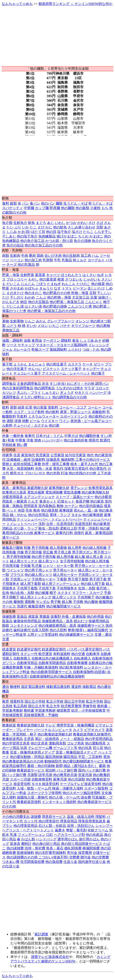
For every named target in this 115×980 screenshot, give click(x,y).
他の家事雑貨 (93, 515)
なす (57, 288)
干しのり (17, 297)
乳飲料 (22, 416)
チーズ (12, 265)
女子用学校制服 (72, 561)
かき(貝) (24, 232)
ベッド (12, 510)
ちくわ (83, 236)
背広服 (48, 552)
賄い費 (22, 445)
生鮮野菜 (27, 275)
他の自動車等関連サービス (51, 672)
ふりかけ (75, 350)
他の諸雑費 (15, 848)
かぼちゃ (32, 288)
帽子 (53, 593)
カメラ (78, 730)
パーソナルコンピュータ (53, 730)
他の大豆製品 (38, 302)
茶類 (13, 407)
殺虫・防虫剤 (49, 528)
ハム (95, 256)
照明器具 (31, 506)
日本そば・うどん (50, 436)
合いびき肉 (53, 256)
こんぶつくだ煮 (80, 306)
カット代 (31, 821)
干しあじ (9, 236)
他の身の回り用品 (46, 844)
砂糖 (106, 341)
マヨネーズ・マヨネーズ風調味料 (62, 345)
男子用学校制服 (19, 557)
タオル (76, 515)
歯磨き (60, 830)
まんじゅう (37, 364)
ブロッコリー (17, 279)
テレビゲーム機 (40, 748)
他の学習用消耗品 (99, 739)
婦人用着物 (58, 548)
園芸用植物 (54, 757)
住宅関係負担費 (32, 862)
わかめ (30, 297)
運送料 (76, 687)
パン (25, 203)
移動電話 (89, 687)
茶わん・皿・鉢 (86, 510)
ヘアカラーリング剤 (69, 835)
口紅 (50, 835)
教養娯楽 (9, 725)
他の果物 (103, 326)
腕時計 (26, 844)
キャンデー (91, 369)
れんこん (69, 284)
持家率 (7, 455)
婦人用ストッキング (36, 597)
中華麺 (29, 208)
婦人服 (80, 557)
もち (105, 208)
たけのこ (83, 284)
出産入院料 (40, 630)
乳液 (13, 835)
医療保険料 (25, 853)
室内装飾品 (47, 506)
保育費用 (85, 853)
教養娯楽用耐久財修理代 (92, 734)
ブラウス (17, 575)
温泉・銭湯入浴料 (81, 817)
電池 (107, 757)
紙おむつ (81, 621)
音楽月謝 (85, 775)
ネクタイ (64, 593)
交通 (6, 639)
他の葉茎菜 (48, 279)
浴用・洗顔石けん (81, 826)
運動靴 (30, 602)
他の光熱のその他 (82, 473)
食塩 (76, 341)
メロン (43, 326)
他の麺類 (68, 208)
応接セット (66, 501)
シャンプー (104, 826)
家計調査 (41, 934)
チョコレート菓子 (27, 373)
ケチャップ (26, 345)
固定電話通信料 (33, 687)
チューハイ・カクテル (31, 425)
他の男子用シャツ (38, 570)
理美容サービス (54, 817)
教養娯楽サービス (31, 770)
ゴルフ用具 (76, 743)
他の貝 (51, 232)
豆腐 (94, 297)
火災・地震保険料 (20, 469)
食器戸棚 (82, 501)
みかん (41, 321)
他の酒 (54, 425)
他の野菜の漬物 (55, 306)
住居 (17, 455)
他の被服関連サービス (63, 606)
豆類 (93, 293)
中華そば (71, 436)
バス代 (72, 649)
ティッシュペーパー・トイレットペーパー (50, 519)
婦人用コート (49, 561)
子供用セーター (44, 579)
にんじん (28, 284)
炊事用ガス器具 (14, 492)
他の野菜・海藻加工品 (67, 302)
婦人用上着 (95, 557)
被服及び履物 (13, 548)
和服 (27, 548)
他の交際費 (100, 857)
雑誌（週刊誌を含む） (81, 766)
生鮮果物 (17, 321)
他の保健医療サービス (76, 635)
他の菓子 (98, 373)
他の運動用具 (95, 743)
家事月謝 (60, 779)
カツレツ (9, 393)
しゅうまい (50, 393)
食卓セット (48, 501)
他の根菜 (98, 284)
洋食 (30, 440)
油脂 (27, 341)
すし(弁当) (58, 384)
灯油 (64, 473)
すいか (32, 326)
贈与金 (86, 857)
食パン (35, 203)
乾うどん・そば (101, 203)
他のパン (48, 203)
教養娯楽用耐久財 (31, 725)
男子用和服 (40, 548)
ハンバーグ (98, 393)
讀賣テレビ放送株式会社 (50, 957)
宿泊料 (50, 770)
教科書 (29, 710)
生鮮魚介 (20, 223)
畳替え (7, 464)
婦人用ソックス (64, 597)
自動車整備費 (77, 663)
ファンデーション (32, 835)
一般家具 (20, 501)
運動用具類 (57, 743)
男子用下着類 (78, 579)
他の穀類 (82, 208)
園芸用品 (70, 757)
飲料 (6, 407)
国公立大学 (37, 706)
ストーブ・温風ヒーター (75, 497)
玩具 (24, 748)
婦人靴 (67, 602)
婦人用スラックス (24, 561)
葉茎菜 (40, 275)
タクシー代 (29, 654)
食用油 (37, 341)
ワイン (64, 421)
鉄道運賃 (9, 649)
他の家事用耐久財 (95, 492)
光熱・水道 (44, 469)
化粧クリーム (98, 830)
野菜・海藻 (11, 275)
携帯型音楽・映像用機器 (76, 725)
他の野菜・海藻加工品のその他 (51, 311)
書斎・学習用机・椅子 (19, 734)
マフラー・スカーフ (88, 593)
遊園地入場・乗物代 (32, 797)
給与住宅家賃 (76, 455)
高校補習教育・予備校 (41, 715)
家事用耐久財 (59, 488)
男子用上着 (63, 552)
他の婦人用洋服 (97, 561)
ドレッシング (99, 345)
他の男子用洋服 (44, 557)
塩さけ (77, 232)
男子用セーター (65, 570)
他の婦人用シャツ (38, 575)
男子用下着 (98, 579)
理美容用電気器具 (92, 821)
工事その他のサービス (93, 460)
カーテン (71, 506)
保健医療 (9, 617)
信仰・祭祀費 (35, 848)
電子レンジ (79, 488)
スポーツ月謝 (20, 779)
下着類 (62, 579)
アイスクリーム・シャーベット (66, 373)
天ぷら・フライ (29, 393)
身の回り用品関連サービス (82, 844)
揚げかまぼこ (67, 236)
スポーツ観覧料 (96, 788)
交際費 (74, 857)
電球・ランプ (60, 515)
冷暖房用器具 (13, 497)
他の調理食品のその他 (69, 397)
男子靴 (56, 602)
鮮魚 (32, 223)
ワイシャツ (15, 570)
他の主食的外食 (76, 440)
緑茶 (21, 407)
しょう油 (87, 341)
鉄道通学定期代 (29, 649)
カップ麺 (42, 208)
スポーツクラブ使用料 (44, 793)
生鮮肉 (15, 256)
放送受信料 (22, 784)
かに (49, 227)
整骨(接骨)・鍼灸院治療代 (88, 630)
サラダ (89, 388)
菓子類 (7, 364)
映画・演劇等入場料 (68, 788)
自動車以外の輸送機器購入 (52, 658)
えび (41, 227)
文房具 (29, 739)
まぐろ (41, 223)
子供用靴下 (86, 597)
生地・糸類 (87, 588)
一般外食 (17, 436)
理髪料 (101, 817)
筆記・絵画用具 (47, 739)
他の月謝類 (76, 779)
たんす (33, 501)
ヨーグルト (96, 260)
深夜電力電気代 (76, 469)
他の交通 (78, 654)
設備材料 (38, 460)
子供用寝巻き (67, 588)
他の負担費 (54, 862)
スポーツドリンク (74, 416)
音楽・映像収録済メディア (76, 752)
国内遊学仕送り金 (92, 862)
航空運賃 (45, 654)
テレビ (50, 725)
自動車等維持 (102, 658)
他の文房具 (39, 743)
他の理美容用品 (25, 826)
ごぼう (41, 284)
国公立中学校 (75, 701)
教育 (6, 701)
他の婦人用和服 (95, 548)
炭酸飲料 (99, 412)
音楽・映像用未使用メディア (32, 752)
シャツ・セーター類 (58, 566)
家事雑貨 (66, 510)
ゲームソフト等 (65, 748)
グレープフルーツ (61, 321)
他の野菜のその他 (57, 293)
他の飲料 (52, 412)
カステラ (75, 364)
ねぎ (101, 275)
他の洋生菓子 (17, 369)
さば (100, 223)
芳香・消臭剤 (88, 528)
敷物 (60, 506)
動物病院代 (53, 761)
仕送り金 (70, 862)
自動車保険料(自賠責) (90, 672)
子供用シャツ (20, 579)
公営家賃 (57, 455)
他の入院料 (58, 630)
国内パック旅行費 (92, 770)
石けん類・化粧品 (52, 826)
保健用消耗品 (99, 621)
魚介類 (7, 223)
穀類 (13, 203)
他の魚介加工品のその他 (44, 245)
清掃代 (79, 533)
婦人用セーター (65, 575)
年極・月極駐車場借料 (41, 667)
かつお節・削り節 (59, 241)
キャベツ (53, 275)
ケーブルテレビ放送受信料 (81, 784)
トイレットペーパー (22, 524)
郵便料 (15, 687)
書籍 (102, 766)
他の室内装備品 (91, 506)
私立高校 (20, 706)
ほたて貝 (38, 232)
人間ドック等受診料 (43, 635)
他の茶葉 (40, 407)
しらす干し (103, 232)
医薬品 (22, 617)
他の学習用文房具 (16, 743)
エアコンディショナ (39, 497)
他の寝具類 (50, 510)
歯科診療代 (22, 630)
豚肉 (32, 256)
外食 (6, 436)
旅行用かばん (89, 839)
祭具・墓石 (55, 848)
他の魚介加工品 (32, 241)
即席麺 (55, 208)
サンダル (43, 602)
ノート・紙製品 (72, 739)
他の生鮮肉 (71, 256)
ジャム (7, 350)
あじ (50, 223)
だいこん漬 (15, 306)
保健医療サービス (91, 626)
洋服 (20, 552)
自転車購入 (82, 658)
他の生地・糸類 (22, 593)
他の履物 (91, 602)
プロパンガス (35, 473)
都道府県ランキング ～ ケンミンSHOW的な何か (75, 4)
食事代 (30, 436)
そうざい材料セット (36, 397)
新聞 (59, 766)
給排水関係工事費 (27, 464)
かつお (71, 223)
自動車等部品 (27, 663)
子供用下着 (47, 588)
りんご (30, 321)
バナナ (65, 326)
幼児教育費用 (71, 706)
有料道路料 (62, 654)
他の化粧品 (95, 835)
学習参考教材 (45, 710)
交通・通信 (103, 635)
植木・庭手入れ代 (84, 464)
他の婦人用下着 (93, 584)
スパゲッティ (13, 208)
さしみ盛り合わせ (82, 227)
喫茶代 (94, 440)
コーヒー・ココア (73, 407)
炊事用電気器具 (101, 488)
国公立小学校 (35, 701)
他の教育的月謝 (65, 775)
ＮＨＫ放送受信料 (45, 784)
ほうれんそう (71, 275)
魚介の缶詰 (15, 245)
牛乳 (57, 260)
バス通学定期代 (90, 649)
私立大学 (53, 706)
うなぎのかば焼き (69, 388)
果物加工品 (11, 330)
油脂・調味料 (13, 341)
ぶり (18, 227)
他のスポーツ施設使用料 (82, 793)
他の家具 (97, 501)
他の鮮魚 (60, 227)
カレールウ (22, 350)
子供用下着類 (27, 588)
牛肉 (25, 256)
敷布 (37, 510)
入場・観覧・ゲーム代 (34, 788)
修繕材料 (68, 460)
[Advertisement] (57, 36)
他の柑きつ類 (101, 321)
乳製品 (67, 260)
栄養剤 (56, 617)
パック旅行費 (67, 770)
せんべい (35, 369)
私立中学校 (95, 701)
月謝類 (32, 775)
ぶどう (12, 326)
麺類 (59, 203)
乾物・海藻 (80, 293)
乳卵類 (48, 260)
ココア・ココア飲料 (29, 412)
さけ (92, 223)
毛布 (29, 510)
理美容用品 (69, 821)
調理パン (102, 384)
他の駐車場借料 (71, 667)
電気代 (58, 469)
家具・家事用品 (14, 488)
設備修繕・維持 (19, 460)
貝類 (100, 227)
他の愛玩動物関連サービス (83, 761)
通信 (6, 687)
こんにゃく (94, 302)
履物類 (19, 602)
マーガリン (51, 341)
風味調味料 (58, 350)
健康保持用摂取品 (27, 621)
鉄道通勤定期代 (54, 649)
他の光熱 (53, 473)
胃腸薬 (44, 617)
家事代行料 (64, 533)
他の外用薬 (95, 617)
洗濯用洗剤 (83, 524)
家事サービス (44, 533)
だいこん (13, 284)
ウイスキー (50, 421)
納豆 (24, 302)
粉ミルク (80, 260)
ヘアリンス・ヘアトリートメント (28, 830)
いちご (54, 326)
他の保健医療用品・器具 (57, 626)
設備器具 (53, 460)
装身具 (15, 844)
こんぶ (41, 297)
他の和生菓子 (57, 364)
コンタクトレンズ (24, 626)
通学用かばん (68, 839)
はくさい (89, 275)
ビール (35, 421)
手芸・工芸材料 (90, 757)
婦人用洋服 (65, 557)
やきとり (82, 393)
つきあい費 (11, 862)
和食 (11, 440)
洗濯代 (22, 606)
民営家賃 (43, 455)
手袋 (107, 593)
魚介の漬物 (82, 241)
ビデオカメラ (95, 730)
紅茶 (29, 407)
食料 (6, 203)
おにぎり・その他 (80, 384)
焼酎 (25, 421)
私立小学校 (55, 701)
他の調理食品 (44, 388)
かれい (82, 223)
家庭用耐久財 (38, 488)
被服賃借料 (37, 606)
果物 (6, 321)
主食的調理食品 (29, 384)
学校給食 (9, 445)
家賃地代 (28, 455)
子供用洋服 (11, 566)
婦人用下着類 (31, 584)
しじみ (12, 232)
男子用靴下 (11, 597)
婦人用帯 (75, 548)
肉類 (6, 256)
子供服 (25, 566)
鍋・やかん (19, 515)
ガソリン (9, 663)
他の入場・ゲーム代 (64, 797)
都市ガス (17, 473)
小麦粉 (95, 208)
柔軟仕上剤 (69, 528)
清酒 (18, 421)
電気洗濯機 (72, 492)
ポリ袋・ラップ (25, 528)
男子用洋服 (33, 552)
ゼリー (99, 364)
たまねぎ (54, 284)
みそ (98, 341)
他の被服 (42, 593)
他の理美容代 (49, 821)
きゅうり (46, 288)
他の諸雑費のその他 (22, 857)
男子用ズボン (82, 552)
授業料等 (17, 701)
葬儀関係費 (91, 848)
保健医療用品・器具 (57, 621)
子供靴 (78, 602)
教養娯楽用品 (13, 739)
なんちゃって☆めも (17, 4)
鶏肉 (40, 256)
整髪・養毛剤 (76, 830)
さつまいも (74, 279)
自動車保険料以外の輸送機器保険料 (57, 676)
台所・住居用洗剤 (60, 524)
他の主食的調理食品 (18, 388)
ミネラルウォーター (44, 416)
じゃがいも (92, 279)
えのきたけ (15, 293)
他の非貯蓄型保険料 (50, 853)
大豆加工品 (81, 297)
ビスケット (51, 369)
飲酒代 (105, 440)
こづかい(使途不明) (53, 857)
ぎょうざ (67, 393)
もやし (33, 279)
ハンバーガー (52, 440)
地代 (90, 455)
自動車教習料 (42, 779)
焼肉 (38, 440)
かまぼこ (96, 236)
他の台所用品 (38, 515)
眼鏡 (6, 626)
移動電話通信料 (58, 687)
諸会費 (86, 797)
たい (10, 227)
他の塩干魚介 (27, 236)
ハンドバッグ (46, 839)
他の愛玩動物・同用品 (27, 757)
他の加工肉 (33, 260)
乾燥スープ (40, 350)
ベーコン (17, 260)
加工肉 (86, 256)
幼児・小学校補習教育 (88, 710)
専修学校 (89, 706)
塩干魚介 (64, 232)
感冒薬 (33, 617)
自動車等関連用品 (52, 663)
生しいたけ (96, 288)
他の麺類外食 (89, 436)
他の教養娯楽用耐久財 (55, 734)
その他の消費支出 (16, 817)
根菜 (61, 279)
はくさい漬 (33, 306)
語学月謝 (45, 775)
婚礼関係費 (73, 848)
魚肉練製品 (47, 236)
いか (25, 227)
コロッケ (102, 388)
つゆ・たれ (91, 350)
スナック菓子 (71, 369)
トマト (67, 288)
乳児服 (37, 566)
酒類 (10, 421)
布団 (21, 510)
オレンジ (82, 321)
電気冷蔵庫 (36, 492)
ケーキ (88, 364)
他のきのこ (33, 293)
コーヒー (95, 407)
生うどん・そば (76, 203)
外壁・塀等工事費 (56, 464)
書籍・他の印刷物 (41, 766)
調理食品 (9, 384)
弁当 (45, 384)
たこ (33, 227)
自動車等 (93, 654)
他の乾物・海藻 (59, 297)
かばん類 (28, 839)
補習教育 (63, 710)
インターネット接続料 (59, 802)
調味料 (66, 341)
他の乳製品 (26, 265)
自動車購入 (22, 658)
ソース (12, 345)
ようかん (20, 364)
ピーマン (80, 288)
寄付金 (72, 853)
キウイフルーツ (83, 326)
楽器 (109, 730)
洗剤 (42, 524)
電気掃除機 (54, 492)
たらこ (88, 232)
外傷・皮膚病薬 (74, 617)
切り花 (98, 748)
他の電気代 (98, 469)
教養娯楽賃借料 (29, 802)
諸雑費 (36, 817)
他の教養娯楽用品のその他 (23, 761)
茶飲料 (53, 407)
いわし (60, 223)
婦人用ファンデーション (61, 584)
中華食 (20, 440)
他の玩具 (85, 748)
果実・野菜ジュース (76, 412)
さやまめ (17, 288)
